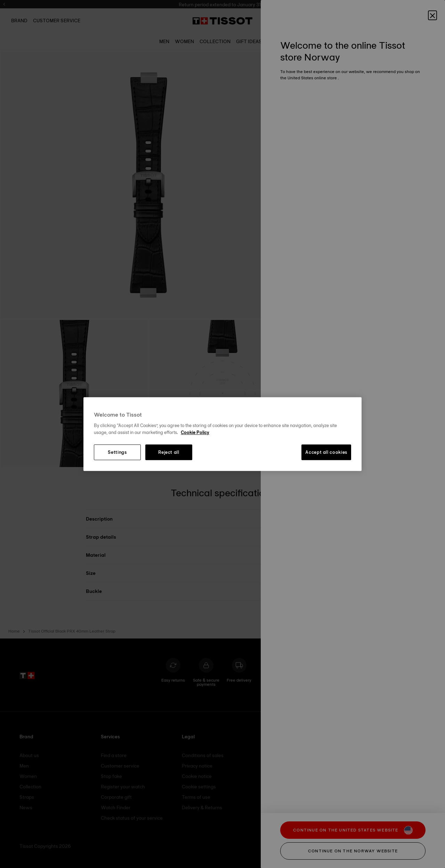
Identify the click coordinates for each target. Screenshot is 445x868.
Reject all (169, 452)
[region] (222, 434)
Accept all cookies (326, 452)
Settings (117, 452)
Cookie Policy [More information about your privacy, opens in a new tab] (195, 432)
